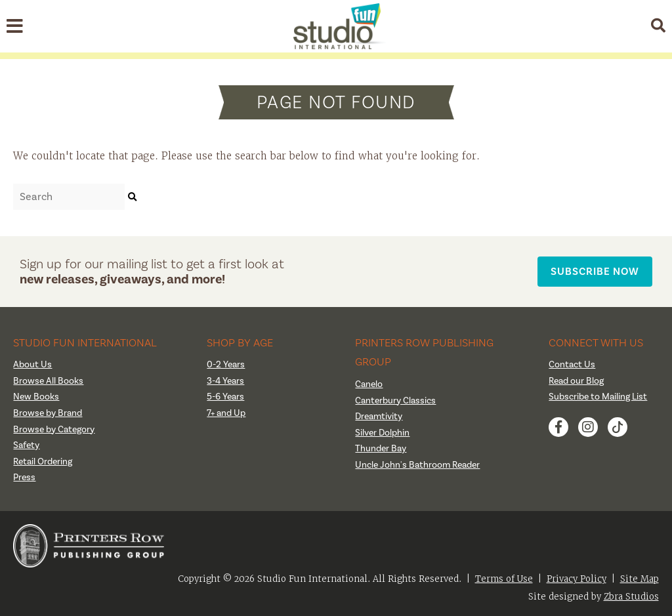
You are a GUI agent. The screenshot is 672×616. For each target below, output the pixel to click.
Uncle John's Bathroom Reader (417, 465)
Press (24, 478)
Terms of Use (504, 579)
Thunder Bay (381, 449)
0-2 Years (226, 365)
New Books (36, 397)
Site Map (640, 579)
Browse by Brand (48, 413)
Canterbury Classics (395, 401)
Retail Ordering (43, 462)
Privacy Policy (577, 579)
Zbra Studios (631, 597)
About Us (32, 365)
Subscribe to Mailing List (598, 397)
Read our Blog (576, 381)
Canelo (369, 384)
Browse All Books (48, 381)
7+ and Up (226, 413)
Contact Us (572, 365)
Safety (26, 445)
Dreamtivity (379, 417)
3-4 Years (225, 381)
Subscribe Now (595, 271)
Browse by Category (54, 430)
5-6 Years (225, 397)
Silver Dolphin (382, 433)
